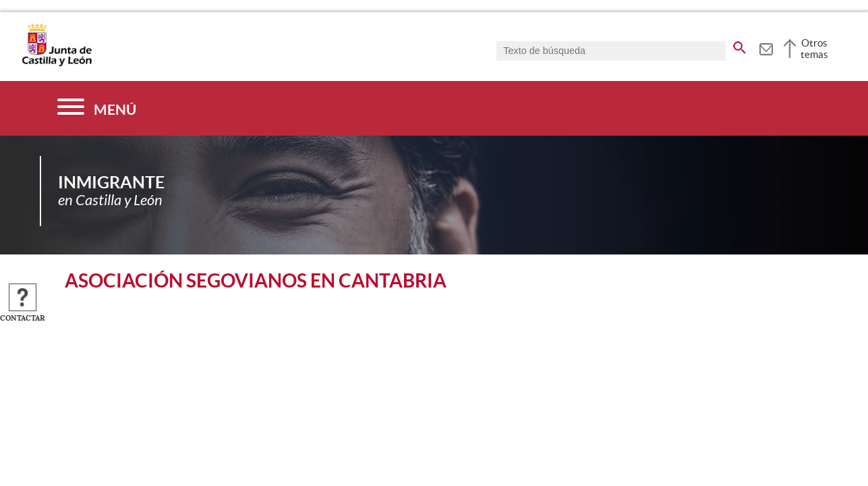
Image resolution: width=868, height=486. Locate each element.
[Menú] (97, 108)
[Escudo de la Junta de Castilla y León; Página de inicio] (57, 63)
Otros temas (814, 49)
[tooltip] (766, 47)
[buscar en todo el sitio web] (740, 45)
